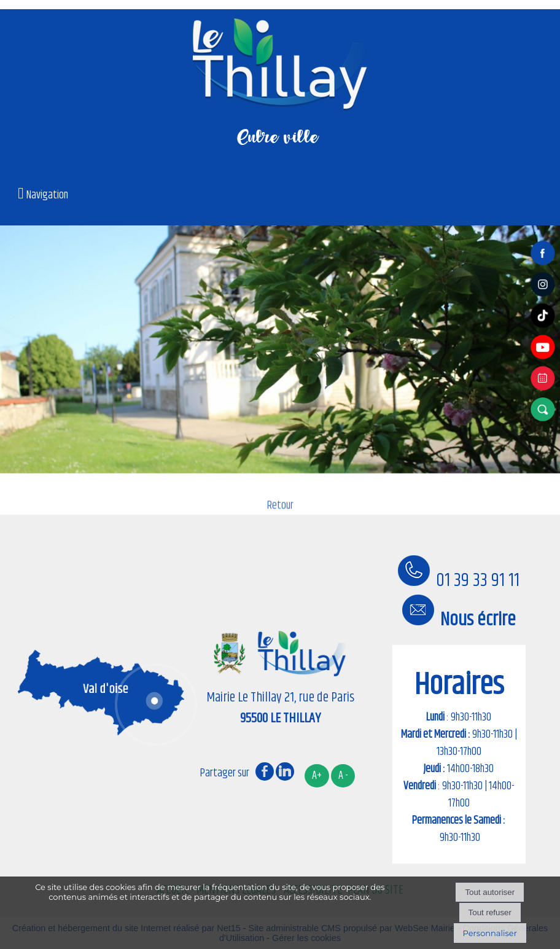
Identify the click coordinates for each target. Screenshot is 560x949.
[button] (545, 409)
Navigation (47, 195)
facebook (265, 771)
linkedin (285, 771)
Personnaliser (490, 933)
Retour (280, 513)
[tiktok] (545, 328)
